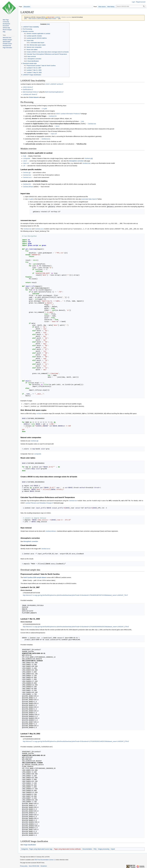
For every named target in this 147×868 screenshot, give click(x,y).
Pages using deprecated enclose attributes (67, 848)
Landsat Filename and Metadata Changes (39, 502)
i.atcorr (57, 126)
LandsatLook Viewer (29, 94)
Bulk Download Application (54, 92)
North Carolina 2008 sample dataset (35, 577)
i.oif (24, 166)
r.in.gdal (44, 109)
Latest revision (41, 19)
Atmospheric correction (76, 161)
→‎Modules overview (66, 17)
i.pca (82, 121)
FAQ (95, 848)
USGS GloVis (27, 87)
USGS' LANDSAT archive (53, 84)
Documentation (87, 848)
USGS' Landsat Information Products (67, 114)
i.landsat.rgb (88, 158)
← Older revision (31, 19)
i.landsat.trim (53, 116)
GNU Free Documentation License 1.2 (45, 859)
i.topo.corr (54, 134)
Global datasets (34, 97)
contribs (57, 17)
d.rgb (24, 156)
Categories (25, 848)
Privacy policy (24, 865)
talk (53, 17)
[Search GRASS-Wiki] (131, 6)
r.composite (26, 158)
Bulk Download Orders (30, 92)
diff (25, 19)
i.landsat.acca (46, 139)
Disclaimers (44, 865)
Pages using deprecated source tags (41, 848)
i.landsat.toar (92, 124)
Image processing (104, 848)
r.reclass (39, 413)
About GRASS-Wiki (34, 865)
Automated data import (89, 199)
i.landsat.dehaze (28, 187)
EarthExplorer (27, 89)
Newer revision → (53, 19)
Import (113, 848)
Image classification (30, 844)
